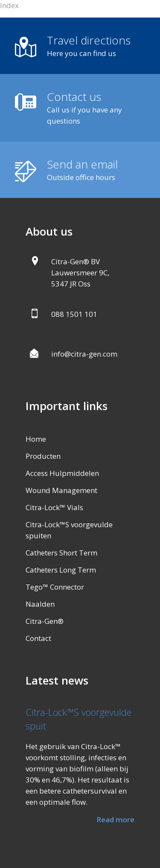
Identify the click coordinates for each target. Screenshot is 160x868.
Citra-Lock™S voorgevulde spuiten (69, 530)
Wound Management (61, 490)
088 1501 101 (74, 314)
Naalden (40, 604)
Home (36, 439)
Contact (38, 638)
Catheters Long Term (61, 570)
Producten (43, 456)
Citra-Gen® (45, 621)
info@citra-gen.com (84, 354)
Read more (115, 819)
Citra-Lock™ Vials (54, 507)
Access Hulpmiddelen (62, 473)
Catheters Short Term (61, 553)
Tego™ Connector (55, 587)
